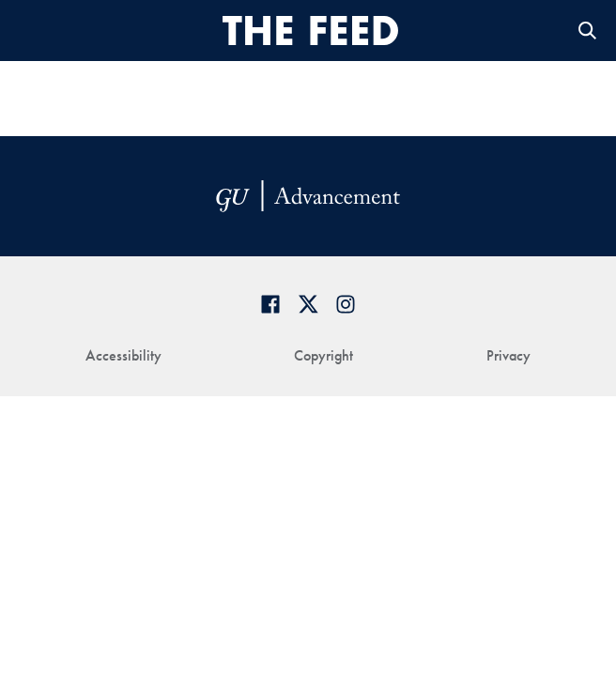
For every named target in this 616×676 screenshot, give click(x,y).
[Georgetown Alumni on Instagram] (346, 304)
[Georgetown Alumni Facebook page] (270, 304)
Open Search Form (588, 31)
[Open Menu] (31, 31)
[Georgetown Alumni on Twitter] (308, 304)
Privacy (508, 355)
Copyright (323, 355)
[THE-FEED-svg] (311, 30)
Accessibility (123, 355)
